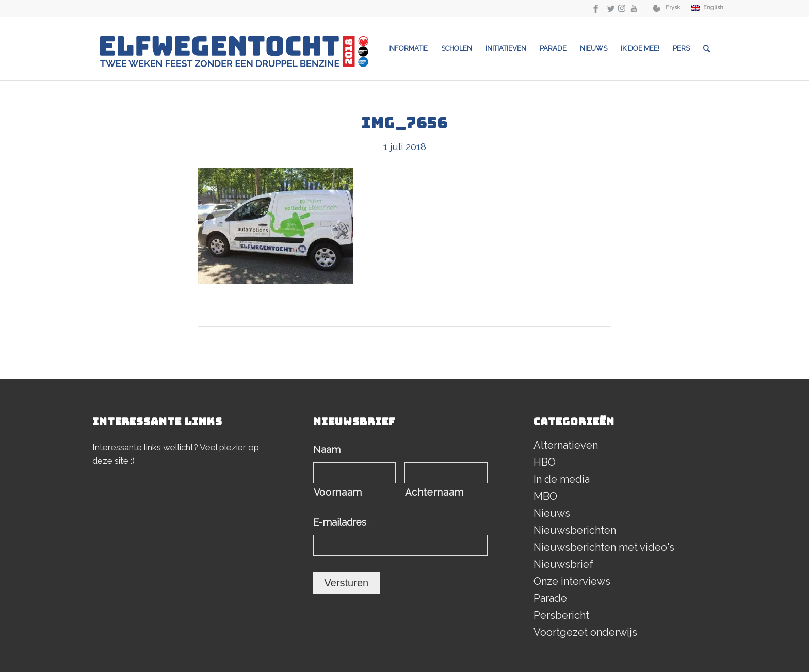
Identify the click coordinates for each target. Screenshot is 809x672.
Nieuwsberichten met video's (604, 547)
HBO (545, 462)
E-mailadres (343, 522)
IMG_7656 (405, 123)
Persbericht (561, 615)
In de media (562, 479)
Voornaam (338, 492)
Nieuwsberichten (575, 530)
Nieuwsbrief (563, 564)
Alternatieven (566, 445)
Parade (550, 598)
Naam (330, 449)
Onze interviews (572, 581)
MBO (545, 496)
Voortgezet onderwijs (585, 632)
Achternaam (434, 492)
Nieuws (552, 513)
